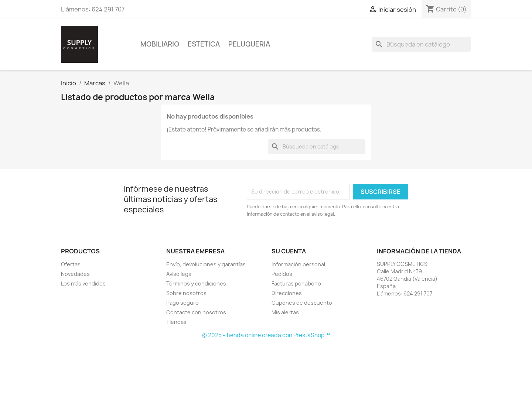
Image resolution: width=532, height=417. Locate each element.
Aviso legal (179, 274)
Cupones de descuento (302, 303)
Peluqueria (249, 44)
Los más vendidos (83, 283)
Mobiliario (160, 44)
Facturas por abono (296, 283)
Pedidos (282, 274)
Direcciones (287, 293)
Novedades (75, 274)
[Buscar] (421, 44)
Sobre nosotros (186, 293)
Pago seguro (183, 303)
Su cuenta (289, 251)
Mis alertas (285, 312)
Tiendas (176, 322)
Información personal (298, 264)
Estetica (204, 44)
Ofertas (71, 264)
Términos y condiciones (196, 283)
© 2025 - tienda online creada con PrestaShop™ (266, 335)
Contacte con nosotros (196, 312)
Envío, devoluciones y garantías (206, 264)
